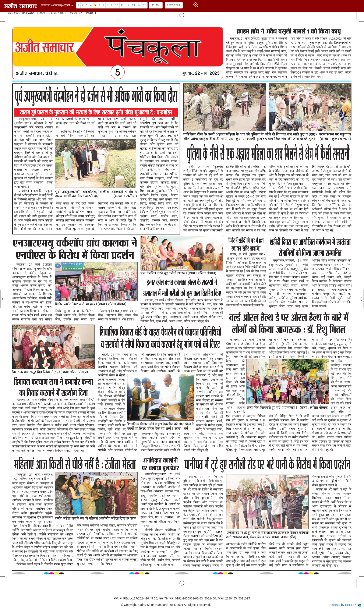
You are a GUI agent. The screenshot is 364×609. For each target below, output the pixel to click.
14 (139, 5)
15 (144, 5)
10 (116, 5)
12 (128, 5)
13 (133, 5)
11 (122, 5)
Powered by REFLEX (345, 605)
